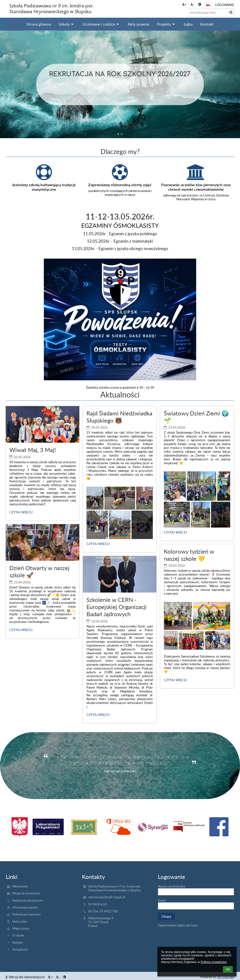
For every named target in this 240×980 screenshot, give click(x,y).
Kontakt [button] (207, 24)
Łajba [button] (188, 24)
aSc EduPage (226, 977)
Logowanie (225, 5)
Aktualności (20, 949)
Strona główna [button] (39, 24)
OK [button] (228, 969)
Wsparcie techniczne (26, 893)
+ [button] (184, 4)
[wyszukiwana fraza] (211, 12)
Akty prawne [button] (138, 24)
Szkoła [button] (67, 24)
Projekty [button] (166, 24)
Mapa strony (21, 928)
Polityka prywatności (26, 914)
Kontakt (18, 942)
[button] (208, 5)
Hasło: (162, 900)
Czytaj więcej (21, 513)
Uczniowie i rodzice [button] (101, 24)
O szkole (18, 935)
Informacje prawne (25, 907)
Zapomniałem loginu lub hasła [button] (178, 925)
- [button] (192, 4)
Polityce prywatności (214, 962)
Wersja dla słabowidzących (26, 977)
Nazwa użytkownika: (172, 886)
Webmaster (20, 886)
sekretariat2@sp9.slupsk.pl (107, 897)
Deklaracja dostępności (28, 900)
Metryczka (20, 921)
